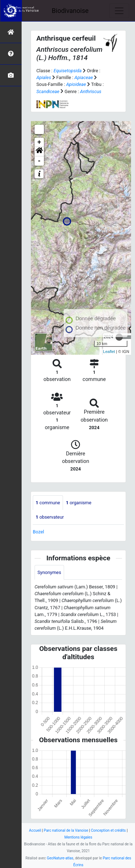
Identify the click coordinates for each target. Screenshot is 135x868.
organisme (79, 503)
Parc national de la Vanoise (66, 830)
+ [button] (39, 142)
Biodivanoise (70, 11)
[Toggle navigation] (119, 11)
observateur (50, 517)
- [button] (39, 161)
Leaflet (109, 352)
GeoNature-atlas (60, 858)
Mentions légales (78, 837)
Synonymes (49, 572)
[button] (39, 152)
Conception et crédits (108, 830)
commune (48, 503)
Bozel (38, 532)
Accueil (35, 830)
